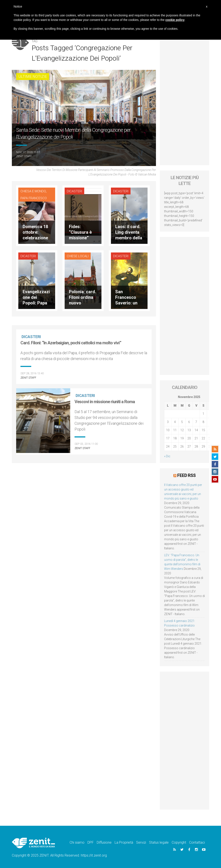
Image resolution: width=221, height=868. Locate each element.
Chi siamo (77, 842)
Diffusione (104, 842)
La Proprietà (124, 842)
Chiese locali (78, 256)
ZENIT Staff (24, 156)
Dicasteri (74, 191)
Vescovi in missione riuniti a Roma (105, 402)
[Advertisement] (184, 100)
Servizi (141, 842)
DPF (91, 842)
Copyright (179, 842)
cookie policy (175, 20)
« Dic (167, 456)
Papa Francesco (34, 198)
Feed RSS (186, 475)
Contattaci (197, 842)
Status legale (159, 842)
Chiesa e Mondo (33, 191)
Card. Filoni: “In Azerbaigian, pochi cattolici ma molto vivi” (71, 343)
